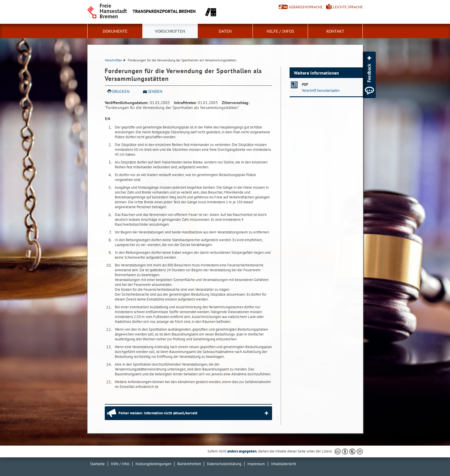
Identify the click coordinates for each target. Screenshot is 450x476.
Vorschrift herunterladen (321, 90)
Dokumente (115, 31)
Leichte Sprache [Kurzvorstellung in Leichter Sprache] (348, 7)
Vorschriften (170, 31)
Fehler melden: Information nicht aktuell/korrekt (158, 413)
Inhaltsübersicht (283, 464)
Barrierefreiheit (189, 464)
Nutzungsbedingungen (153, 464)
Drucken (121, 91)
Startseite (97, 464)
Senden (155, 91)
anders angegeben (242, 451)
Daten (225, 31)
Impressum (256, 464)
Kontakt (335, 31)
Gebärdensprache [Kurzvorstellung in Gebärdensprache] (306, 7)
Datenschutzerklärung (224, 464)
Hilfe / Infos (280, 31)
